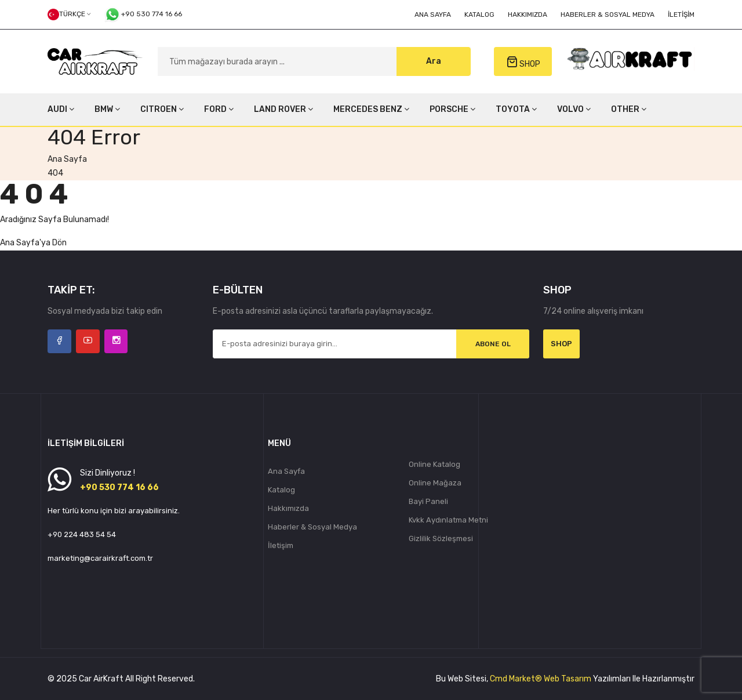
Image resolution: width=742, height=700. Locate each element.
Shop (561, 344)
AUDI (61, 109)
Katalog (479, 14)
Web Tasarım (568, 679)
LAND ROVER (283, 109)
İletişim (681, 14)
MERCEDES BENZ (371, 109)
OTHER (629, 109)
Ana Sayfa (433, 14)
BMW (107, 109)
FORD (219, 109)
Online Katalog (434, 464)
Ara (434, 61)
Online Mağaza (435, 483)
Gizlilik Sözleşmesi (441, 538)
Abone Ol (492, 344)
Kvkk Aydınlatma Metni (448, 520)
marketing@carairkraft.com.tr (100, 558)
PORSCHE (452, 109)
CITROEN (162, 109)
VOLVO (574, 109)
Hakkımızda (528, 14)
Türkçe (69, 14)
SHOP (523, 62)
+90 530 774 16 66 (143, 14)
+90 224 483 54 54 (82, 534)
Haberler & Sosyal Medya (608, 14)
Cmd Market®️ (516, 679)
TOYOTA (516, 109)
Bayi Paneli (428, 501)
